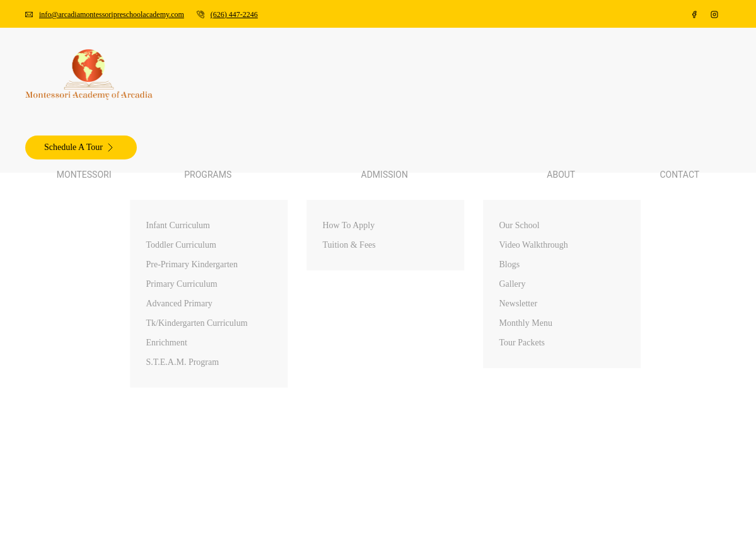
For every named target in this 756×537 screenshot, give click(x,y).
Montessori (53, 77)
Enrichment (79, 168)
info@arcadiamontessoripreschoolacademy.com (117, 10)
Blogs (67, 259)
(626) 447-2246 (52, 22)
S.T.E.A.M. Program (97, 179)
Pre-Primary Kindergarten (108, 123)
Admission (52, 191)
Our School (79, 236)
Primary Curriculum (96, 134)
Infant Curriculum (92, 100)
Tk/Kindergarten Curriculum (113, 157)
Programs (49, 89)
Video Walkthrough (95, 247)
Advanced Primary (93, 145)
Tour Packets (82, 304)
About (43, 225)
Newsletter (77, 281)
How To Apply (85, 202)
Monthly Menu (86, 293)
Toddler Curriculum (96, 111)
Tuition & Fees (86, 213)
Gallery (71, 270)
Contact (46, 315)
